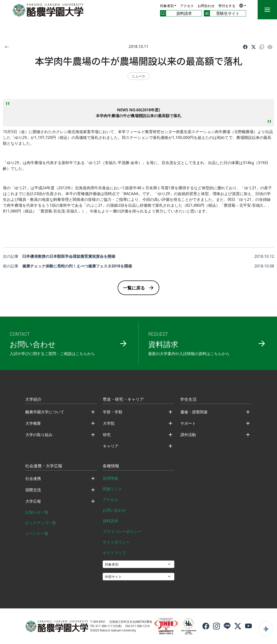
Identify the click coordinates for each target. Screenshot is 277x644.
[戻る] (7, 46)
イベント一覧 (37, 533)
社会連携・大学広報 (44, 466)
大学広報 (33, 501)
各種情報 (111, 466)
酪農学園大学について (45, 412)
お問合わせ (206, 6)
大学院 (109, 423)
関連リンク (112, 489)
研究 (107, 435)
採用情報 (110, 478)
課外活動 (188, 435)
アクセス (187, 6)
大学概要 (33, 423)
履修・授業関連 (194, 412)
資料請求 (110, 521)
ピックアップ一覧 (41, 523)
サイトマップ (114, 553)
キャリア (111, 446)
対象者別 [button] (167, 6)
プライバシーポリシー (122, 531)
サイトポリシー (116, 542)
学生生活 (188, 400)
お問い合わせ (114, 510)
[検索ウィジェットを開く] (266, 629)
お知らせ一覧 (37, 512)
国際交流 (33, 490)
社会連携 (33, 478)
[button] (243, 5)
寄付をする (227, 6)
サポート (188, 423)
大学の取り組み (39, 435)
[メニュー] (267, 10)
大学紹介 (33, 400)
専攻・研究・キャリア (123, 400)
